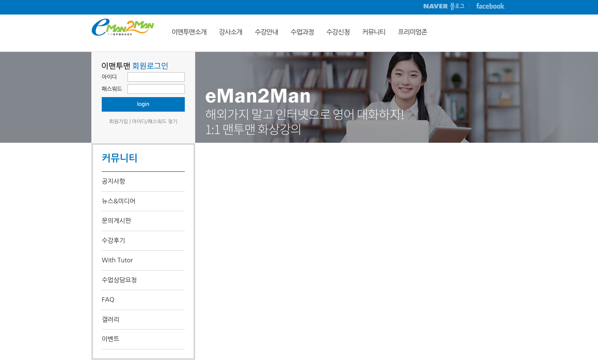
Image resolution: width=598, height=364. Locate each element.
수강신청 (338, 32)
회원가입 (119, 122)
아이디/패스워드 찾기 (155, 122)
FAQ (108, 299)
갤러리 (110, 319)
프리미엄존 (412, 32)
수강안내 (266, 32)
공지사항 (113, 181)
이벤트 (110, 339)
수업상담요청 (119, 280)
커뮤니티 (374, 32)
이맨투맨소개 (189, 32)
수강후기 (113, 241)
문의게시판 (116, 221)
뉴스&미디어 (119, 201)
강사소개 (230, 32)
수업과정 (302, 32)
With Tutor (117, 260)
